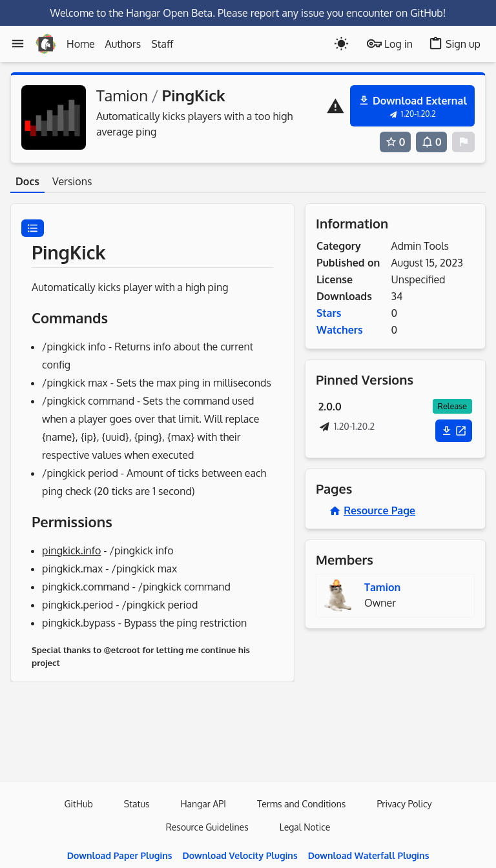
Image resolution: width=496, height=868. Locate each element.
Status (137, 804)
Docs (27, 181)
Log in (390, 44)
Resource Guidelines (207, 827)
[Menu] (18, 44)
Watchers (340, 330)
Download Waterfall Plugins (369, 855)
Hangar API (203, 804)
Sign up (454, 44)
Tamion (122, 95)
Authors (123, 44)
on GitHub (419, 13)
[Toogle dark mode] (341, 44)
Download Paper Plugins (120, 855)
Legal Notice (305, 827)
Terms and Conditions (301, 804)
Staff (162, 44)
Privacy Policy (404, 804)
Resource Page (372, 510)
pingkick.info (71, 550)
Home (81, 44)
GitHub (78, 804)
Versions (72, 181)
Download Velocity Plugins (240, 855)
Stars (329, 313)
